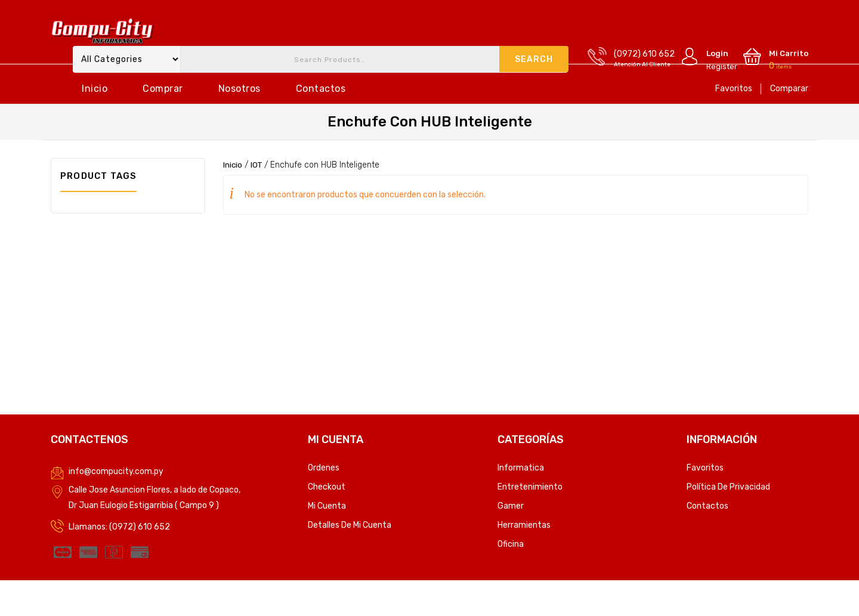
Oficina (511, 544)
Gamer (511, 506)
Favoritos (734, 89)
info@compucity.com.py (116, 471)
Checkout (327, 487)
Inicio (95, 89)
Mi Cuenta (327, 506)
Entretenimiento (530, 487)
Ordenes (324, 468)
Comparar (789, 89)
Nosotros (240, 89)
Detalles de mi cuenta (350, 525)
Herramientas (524, 525)
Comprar (163, 89)
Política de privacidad (728, 487)
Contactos (321, 89)
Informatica (521, 468)
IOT (257, 165)
